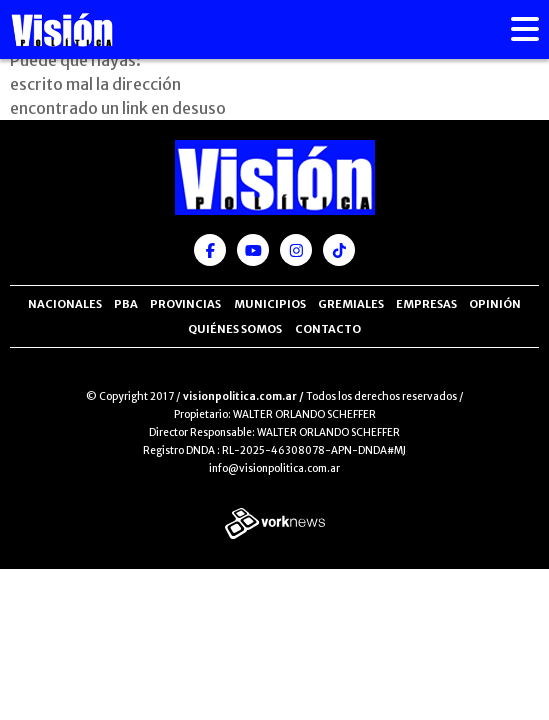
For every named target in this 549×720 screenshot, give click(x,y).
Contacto (328, 329)
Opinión (495, 304)
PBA (126, 304)
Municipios (270, 304)
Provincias (185, 304)
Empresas (426, 304)
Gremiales (351, 304)
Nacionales (65, 304)
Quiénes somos (235, 329)
